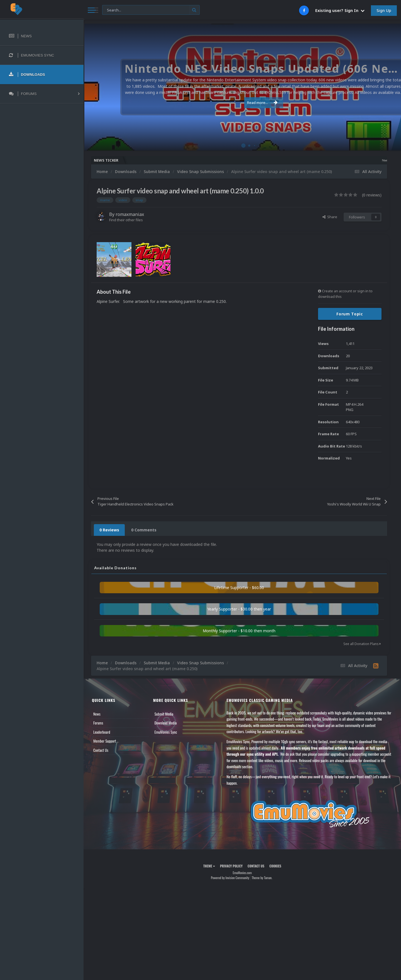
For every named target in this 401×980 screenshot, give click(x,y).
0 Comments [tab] (144, 530)
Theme (209, 866)
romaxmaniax (130, 214)
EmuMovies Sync (166, 732)
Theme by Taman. (262, 878)
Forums (98, 723)
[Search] (151, 10)
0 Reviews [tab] (109, 530)
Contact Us (101, 750)
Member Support (105, 741)
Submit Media (164, 714)
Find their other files (126, 220)
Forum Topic (350, 314)
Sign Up (384, 10)
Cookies (275, 866)
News (97, 714)
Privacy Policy (231, 866)
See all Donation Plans (362, 644)
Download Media (166, 723)
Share (330, 217)
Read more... (241, 103)
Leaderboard (102, 732)
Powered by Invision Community (230, 878)
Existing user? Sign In (340, 10)
